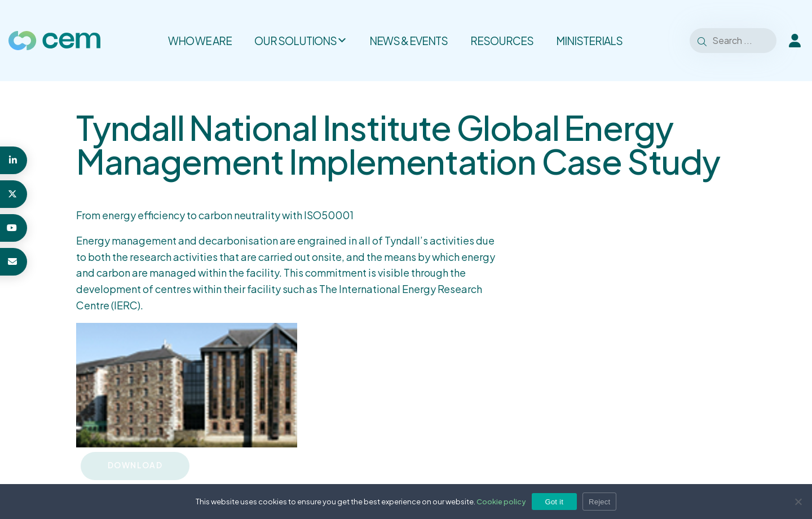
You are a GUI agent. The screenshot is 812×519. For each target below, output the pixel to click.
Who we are (200, 41)
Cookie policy (501, 502)
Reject (599, 502)
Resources (502, 41)
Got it (555, 502)
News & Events (409, 41)
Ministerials (589, 41)
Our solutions (301, 41)
